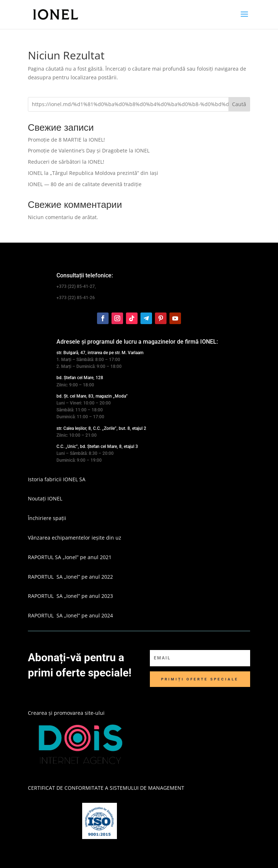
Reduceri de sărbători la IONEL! (66, 162)
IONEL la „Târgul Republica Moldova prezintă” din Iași (93, 173)
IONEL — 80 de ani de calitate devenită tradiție (85, 184)
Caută (239, 104)
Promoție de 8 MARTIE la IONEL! (66, 140)
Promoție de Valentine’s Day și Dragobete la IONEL (89, 150)
